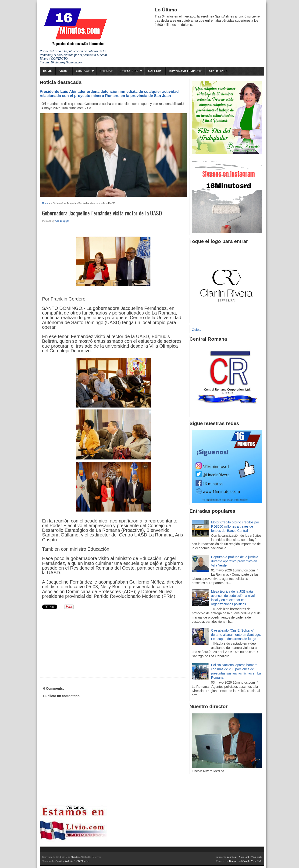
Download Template (186, 71)
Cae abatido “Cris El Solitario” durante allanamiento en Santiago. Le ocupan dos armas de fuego (236, 635)
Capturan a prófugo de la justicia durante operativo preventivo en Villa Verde (235, 561)
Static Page (218, 71)
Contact (83, 71)
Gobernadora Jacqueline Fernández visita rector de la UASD (102, 213)
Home (47, 71)
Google (246, 861)
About (64, 71)
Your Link (232, 857)
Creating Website (64, 861)
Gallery (155, 71)
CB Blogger (62, 221)
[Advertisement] (78, 644)
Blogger (233, 861)
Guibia (196, 330)
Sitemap (106, 71)
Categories (129, 71)
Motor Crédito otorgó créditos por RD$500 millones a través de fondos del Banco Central (235, 526)
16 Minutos (73, 857)
